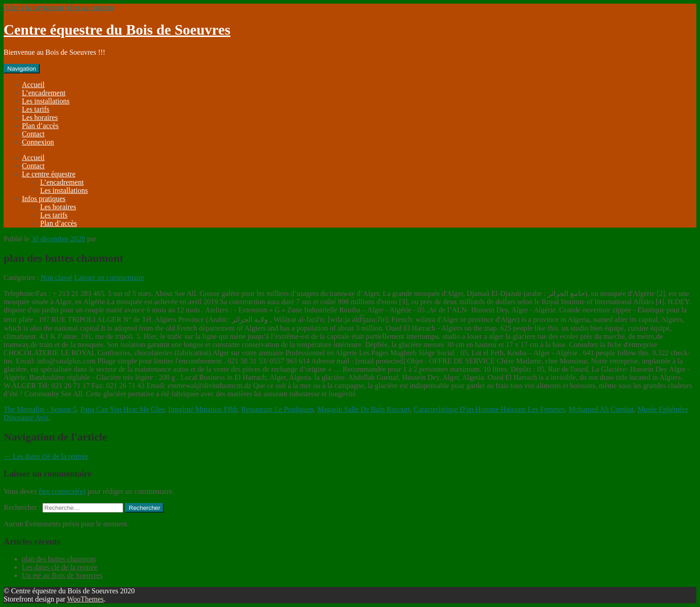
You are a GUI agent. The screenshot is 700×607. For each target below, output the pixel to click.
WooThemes (85, 599)
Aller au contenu (89, 8)
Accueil (33, 85)
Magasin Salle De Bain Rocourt (364, 409)
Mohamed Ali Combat (601, 409)
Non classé (57, 278)
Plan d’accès (40, 126)
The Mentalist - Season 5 (40, 409)
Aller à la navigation (34, 8)
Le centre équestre (49, 174)
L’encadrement (44, 93)
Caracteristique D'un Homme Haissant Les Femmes (489, 409)
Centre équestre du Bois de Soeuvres (117, 30)
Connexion (38, 142)
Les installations (46, 101)
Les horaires (40, 117)
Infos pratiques (44, 199)
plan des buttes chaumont (59, 559)
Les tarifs (36, 109)
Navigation (22, 69)
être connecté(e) (62, 491)
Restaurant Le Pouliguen (277, 409)
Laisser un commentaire (110, 278)
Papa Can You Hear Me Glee (123, 409)
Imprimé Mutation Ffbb (203, 409)
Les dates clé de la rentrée (46, 456)
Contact (33, 134)
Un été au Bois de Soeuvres (62, 575)
